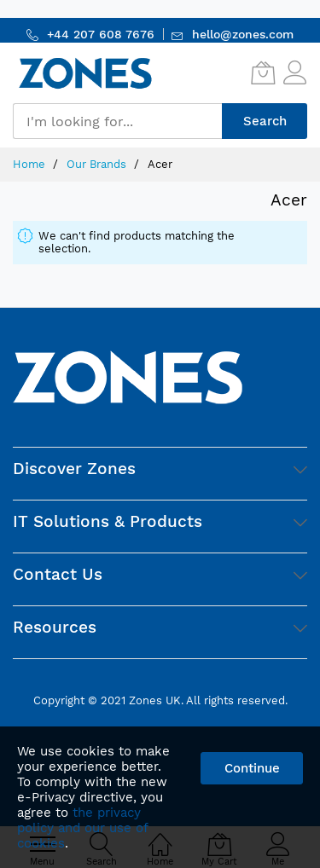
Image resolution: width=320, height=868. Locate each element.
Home (31, 164)
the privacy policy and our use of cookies (82, 828)
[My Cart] (263, 72)
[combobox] (117, 121)
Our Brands (98, 164)
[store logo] (85, 73)
